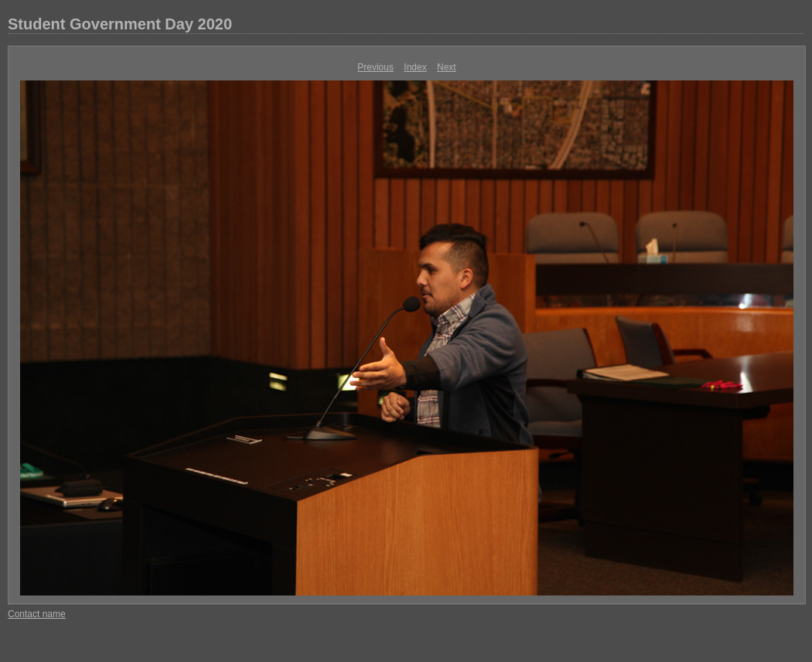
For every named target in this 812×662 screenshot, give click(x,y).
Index (415, 67)
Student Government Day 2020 (120, 24)
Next (447, 67)
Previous (375, 67)
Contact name (37, 614)
